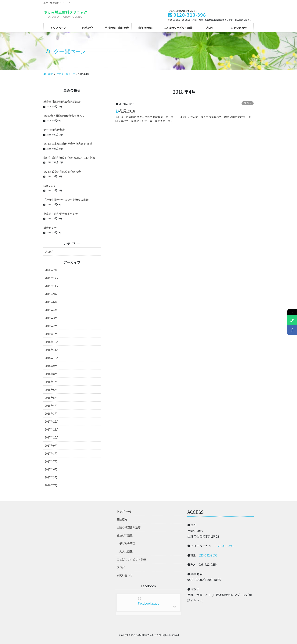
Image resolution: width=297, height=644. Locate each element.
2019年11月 (52, 286)
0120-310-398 (224, 546)
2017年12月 (52, 421)
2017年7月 (51, 461)
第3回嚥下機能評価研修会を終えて (64, 116)
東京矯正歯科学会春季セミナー (62, 214)
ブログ (248, 103)
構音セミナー (51, 228)
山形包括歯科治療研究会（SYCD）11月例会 (69, 158)
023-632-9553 (208, 555)
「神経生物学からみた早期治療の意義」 (67, 200)
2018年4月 (51, 406)
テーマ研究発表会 (54, 130)
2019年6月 (51, 302)
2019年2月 (51, 326)
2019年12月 (52, 278)
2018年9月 (51, 366)
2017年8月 (51, 453)
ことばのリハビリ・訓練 (131, 559)
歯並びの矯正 (125, 535)
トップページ (125, 511)
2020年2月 (51, 270)
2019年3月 (51, 318)
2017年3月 (51, 477)
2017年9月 (51, 445)
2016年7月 (51, 485)
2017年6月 (51, 469)
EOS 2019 (49, 186)
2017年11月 (52, 429)
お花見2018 (125, 111)
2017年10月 (52, 437)
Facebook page (148, 603)
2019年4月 (51, 310)
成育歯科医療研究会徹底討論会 (62, 102)
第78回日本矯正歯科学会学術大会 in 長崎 (68, 144)
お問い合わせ (125, 575)
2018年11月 (52, 350)
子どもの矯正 (127, 543)
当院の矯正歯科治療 (129, 527)
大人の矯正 (126, 551)
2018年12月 (52, 342)
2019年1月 (51, 334)
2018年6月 (51, 390)
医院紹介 (122, 519)
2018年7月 (51, 382)
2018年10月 (52, 358)
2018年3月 (51, 413)
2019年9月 (51, 294)
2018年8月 (51, 374)
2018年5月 (51, 398)
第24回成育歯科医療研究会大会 (62, 172)
